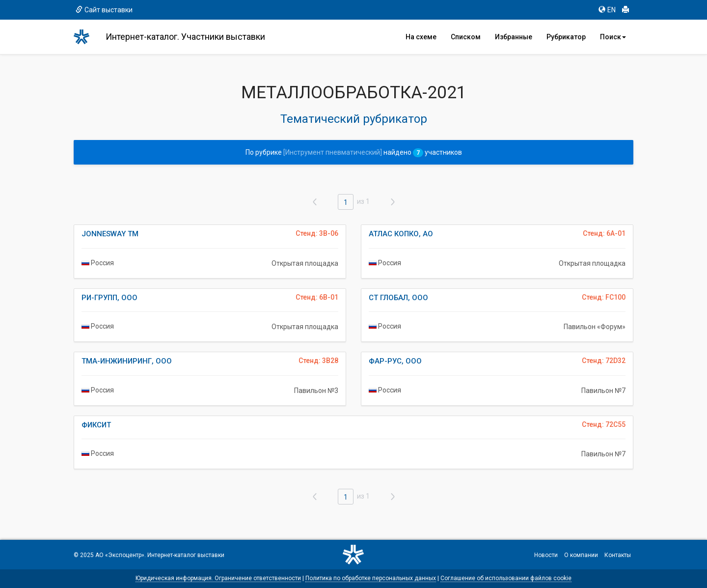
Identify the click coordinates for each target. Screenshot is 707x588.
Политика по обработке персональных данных (371, 578)
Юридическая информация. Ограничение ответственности (218, 578)
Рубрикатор (566, 37)
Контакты (618, 555)
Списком (466, 37)
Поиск (613, 37)
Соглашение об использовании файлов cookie (506, 578)
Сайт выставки (104, 10)
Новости (546, 555)
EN (607, 10)
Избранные (514, 37)
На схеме (421, 37)
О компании (581, 555)
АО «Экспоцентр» (120, 555)
